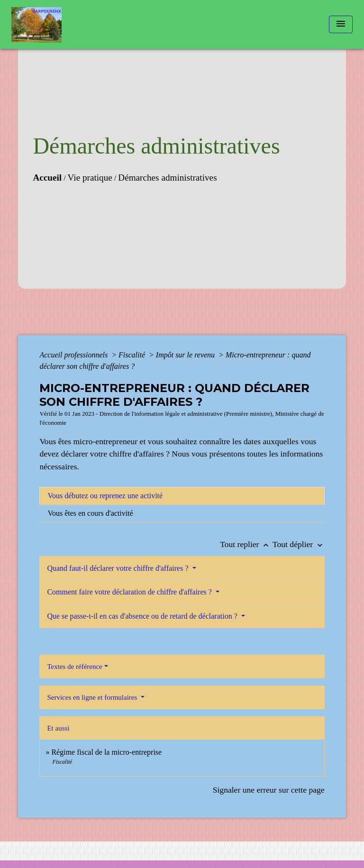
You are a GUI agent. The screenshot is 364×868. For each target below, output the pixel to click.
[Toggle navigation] (341, 24)
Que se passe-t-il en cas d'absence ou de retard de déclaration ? (143, 616)
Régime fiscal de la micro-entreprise (106, 752)
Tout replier (246, 544)
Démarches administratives (167, 178)
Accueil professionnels (74, 355)
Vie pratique (90, 178)
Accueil (47, 178)
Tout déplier (299, 544)
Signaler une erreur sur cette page (269, 790)
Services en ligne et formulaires (93, 697)
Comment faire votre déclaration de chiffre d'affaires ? (130, 592)
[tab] (182, 496)
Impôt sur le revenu (186, 355)
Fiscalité (133, 355)
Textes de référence (74, 667)
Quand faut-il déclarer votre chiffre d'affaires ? (118, 568)
